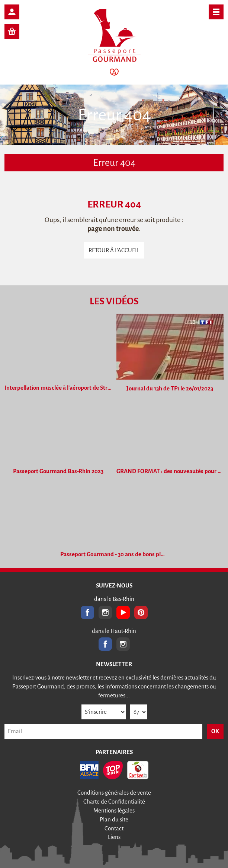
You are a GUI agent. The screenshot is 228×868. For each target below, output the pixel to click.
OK (215, 731)
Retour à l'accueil (114, 250)
